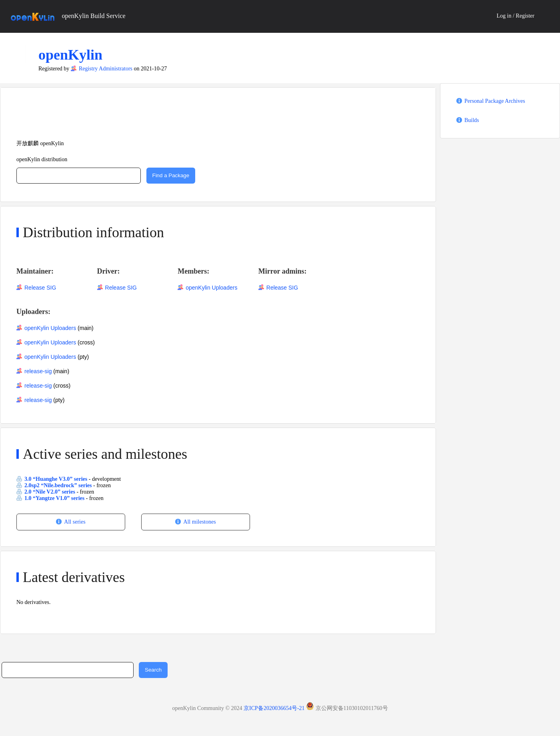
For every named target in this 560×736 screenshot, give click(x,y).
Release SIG (40, 288)
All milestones (199, 522)
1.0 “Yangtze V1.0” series (55, 498)
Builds (472, 120)
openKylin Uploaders (211, 288)
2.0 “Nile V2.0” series (50, 492)
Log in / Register (516, 16)
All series (75, 522)
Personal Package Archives (495, 101)
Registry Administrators (106, 69)
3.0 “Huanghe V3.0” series (57, 479)
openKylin (70, 55)
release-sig (38, 371)
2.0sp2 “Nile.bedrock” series (59, 485)
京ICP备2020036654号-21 (274, 708)
